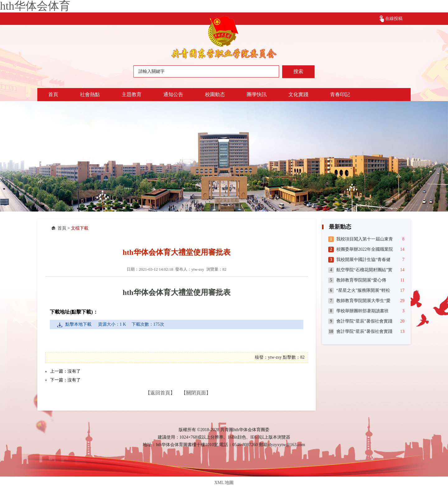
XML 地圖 (224, 483)
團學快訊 (257, 94)
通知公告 (173, 94)
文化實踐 (298, 94)
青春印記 (340, 94)
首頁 (53, 94)
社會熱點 (90, 94)
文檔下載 (80, 228)
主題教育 (132, 94)
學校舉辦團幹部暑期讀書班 (362, 311)
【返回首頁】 (160, 393)
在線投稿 (394, 19)
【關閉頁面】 (196, 393)
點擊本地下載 (78, 324)
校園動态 (215, 94)
